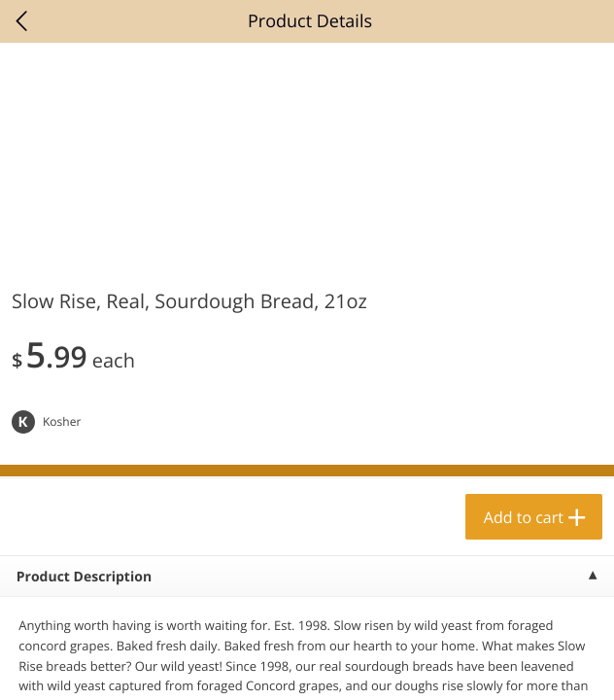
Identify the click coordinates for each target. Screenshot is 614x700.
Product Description (84, 577)
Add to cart (524, 517)
